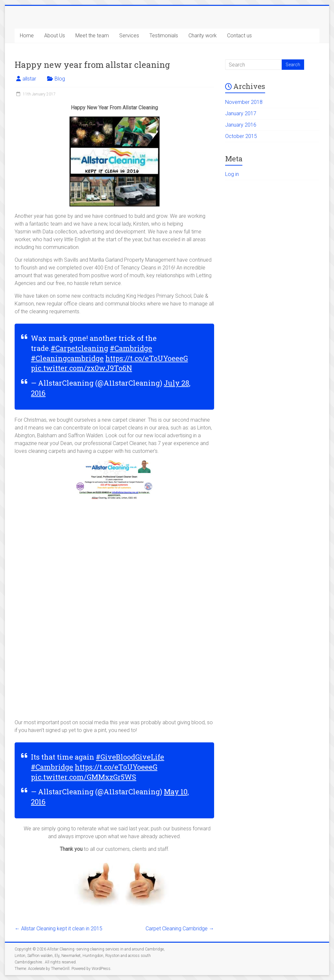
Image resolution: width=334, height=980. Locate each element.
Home (27, 36)
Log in (232, 174)
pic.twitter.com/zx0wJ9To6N (81, 368)
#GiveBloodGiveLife (130, 757)
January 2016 (241, 125)
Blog (60, 79)
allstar (29, 79)
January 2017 (241, 113)
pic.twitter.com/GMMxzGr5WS (83, 777)
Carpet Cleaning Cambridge (180, 929)
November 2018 (244, 102)
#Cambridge (131, 348)
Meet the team (92, 36)
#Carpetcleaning (79, 348)
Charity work (203, 36)
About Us (55, 36)
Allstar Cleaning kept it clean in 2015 (58, 929)
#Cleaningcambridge (67, 358)
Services (129, 36)
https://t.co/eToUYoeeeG (147, 358)
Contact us (239, 36)
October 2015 (241, 136)
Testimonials (164, 36)
